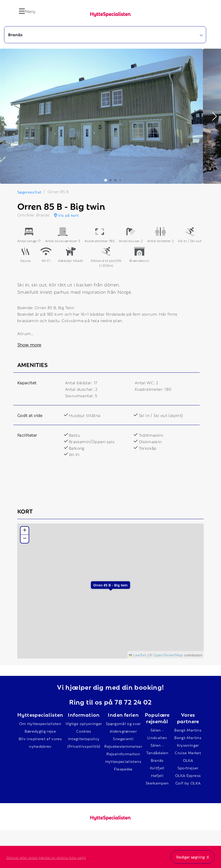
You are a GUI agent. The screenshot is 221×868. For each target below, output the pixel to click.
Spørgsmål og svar (123, 723)
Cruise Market (188, 752)
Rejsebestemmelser (123, 746)
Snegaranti (123, 738)
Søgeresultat (29, 192)
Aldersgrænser (123, 731)
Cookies (84, 731)
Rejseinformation (123, 754)
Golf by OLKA (188, 783)
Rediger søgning (192, 857)
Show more (29, 344)
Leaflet (138, 655)
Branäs (157, 760)
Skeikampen (157, 783)
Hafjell (157, 775)
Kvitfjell (157, 768)
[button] (6, 116)
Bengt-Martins (188, 730)
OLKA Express (188, 775)
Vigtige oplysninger (84, 723)
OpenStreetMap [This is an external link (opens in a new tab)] (168, 655)
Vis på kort (66, 215)
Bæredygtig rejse (40, 731)
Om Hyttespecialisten (40, 723)
